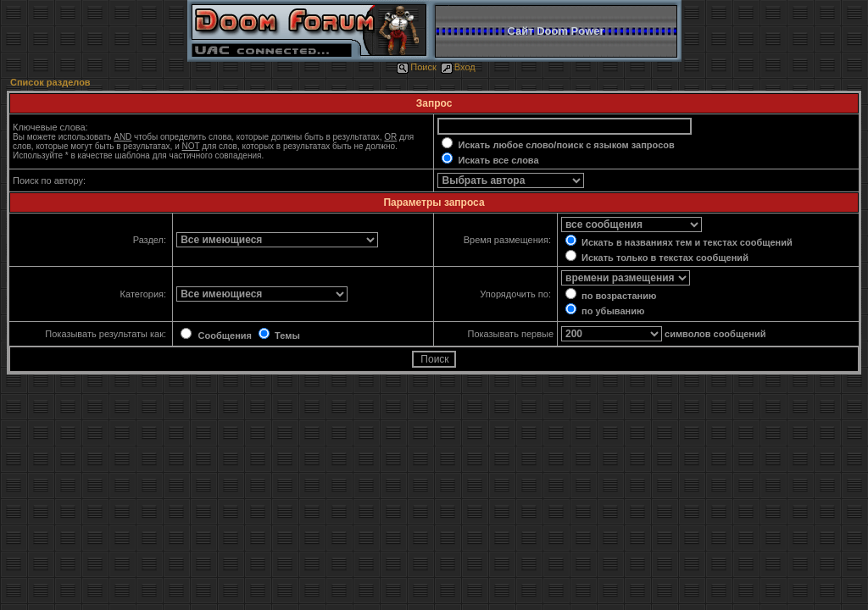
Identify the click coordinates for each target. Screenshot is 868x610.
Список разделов (50, 82)
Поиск (416, 67)
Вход (458, 67)
